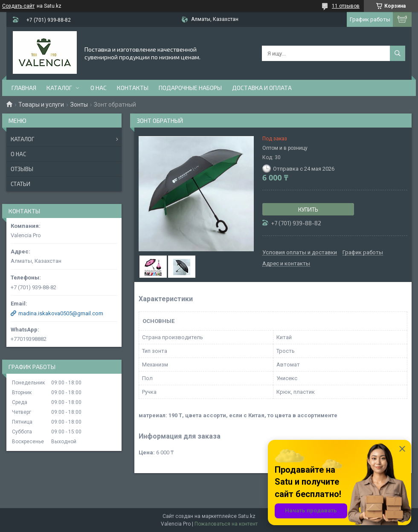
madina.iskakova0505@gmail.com (61, 313)
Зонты (79, 105)
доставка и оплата (262, 88)
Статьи (20, 184)
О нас (99, 88)
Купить (308, 209)
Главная (24, 88)
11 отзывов (346, 6)
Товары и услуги (41, 105)
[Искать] (398, 53)
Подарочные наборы (190, 88)
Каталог (59, 88)
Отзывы (22, 169)
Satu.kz (247, 516)
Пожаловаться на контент (226, 524)
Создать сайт (18, 6)
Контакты (133, 88)
